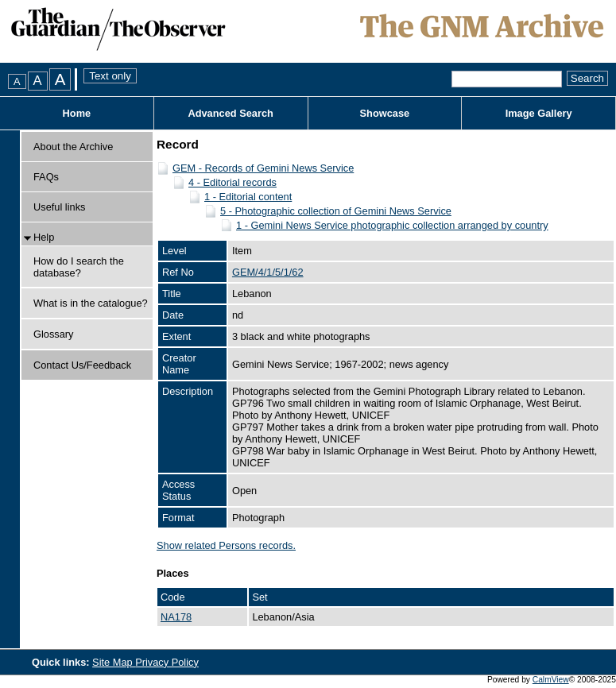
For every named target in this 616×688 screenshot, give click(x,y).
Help (44, 237)
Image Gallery (539, 113)
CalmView (551, 680)
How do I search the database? (79, 267)
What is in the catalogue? (91, 303)
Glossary (54, 334)
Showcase (385, 113)
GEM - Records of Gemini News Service (263, 168)
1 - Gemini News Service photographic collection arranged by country (392, 225)
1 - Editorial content (248, 197)
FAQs (46, 177)
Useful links (59, 207)
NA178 (176, 617)
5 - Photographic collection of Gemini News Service (336, 211)
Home (77, 113)
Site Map (114, 662)
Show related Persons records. (226, 545)
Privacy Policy (167, 662)
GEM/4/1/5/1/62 (268, 272)
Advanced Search (230, 113)
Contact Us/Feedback (82, 365)
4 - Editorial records (232, 182)
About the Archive (73, 147)
